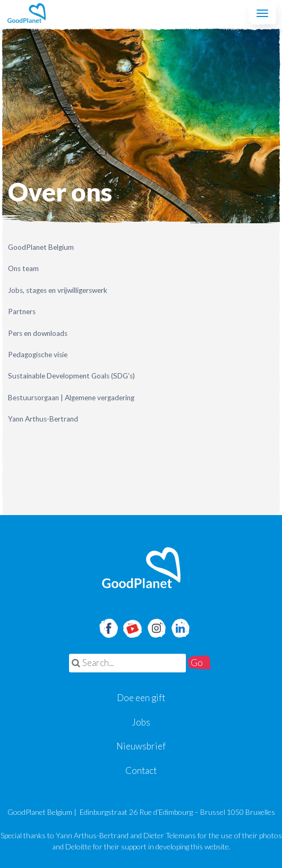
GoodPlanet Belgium (27, 13)
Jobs (141, 722)
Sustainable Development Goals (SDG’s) (71, 376)
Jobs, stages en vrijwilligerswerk (58, 290)
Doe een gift (141, 698)
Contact (141, 770)
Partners (22, 311)
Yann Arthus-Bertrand (43, 419)
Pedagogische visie (38, 355)
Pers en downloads (38, 333)
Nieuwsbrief (141, 746)
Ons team (23, 268)
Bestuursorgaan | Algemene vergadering (71, 398)
